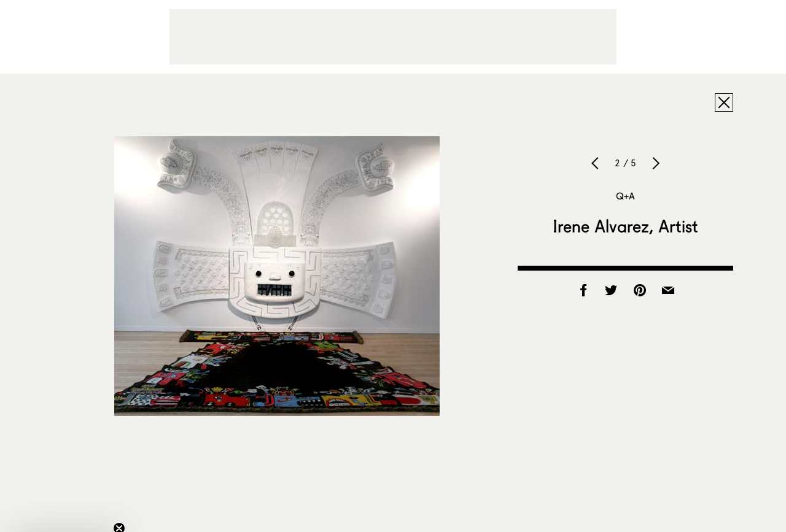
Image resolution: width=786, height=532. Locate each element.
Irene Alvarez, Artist (626, 226)
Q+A (625, 196)
